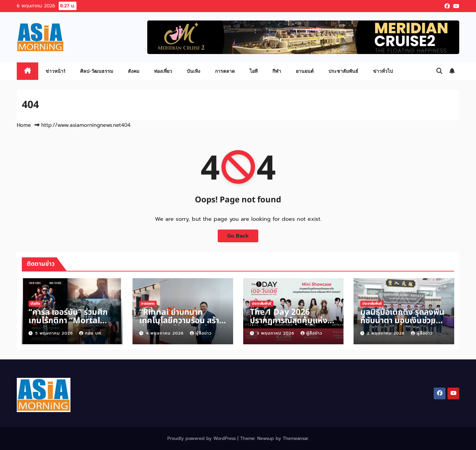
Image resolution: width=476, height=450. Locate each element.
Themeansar (296, 438)
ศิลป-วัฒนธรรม (97, 71)
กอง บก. (91, 333)
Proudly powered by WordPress (202, 438)
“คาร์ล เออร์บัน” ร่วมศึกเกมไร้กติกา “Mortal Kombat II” (68, 321)
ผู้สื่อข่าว (201, 333)
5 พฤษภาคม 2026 (55, 333)
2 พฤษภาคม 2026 (387, 333)
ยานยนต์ (305, 71)
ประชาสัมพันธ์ (343, 71)
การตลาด (225, 71)
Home (24, 125)
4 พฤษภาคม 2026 (166, 333)
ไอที (254, 71)
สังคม (134, 71)
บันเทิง (194, 71)
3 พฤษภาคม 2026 (276, 333)
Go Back (238, 236)
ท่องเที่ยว (163, 71)
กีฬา (277, 71)
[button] (439, 71)
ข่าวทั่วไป (383, 71)
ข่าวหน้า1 (56, 71)
